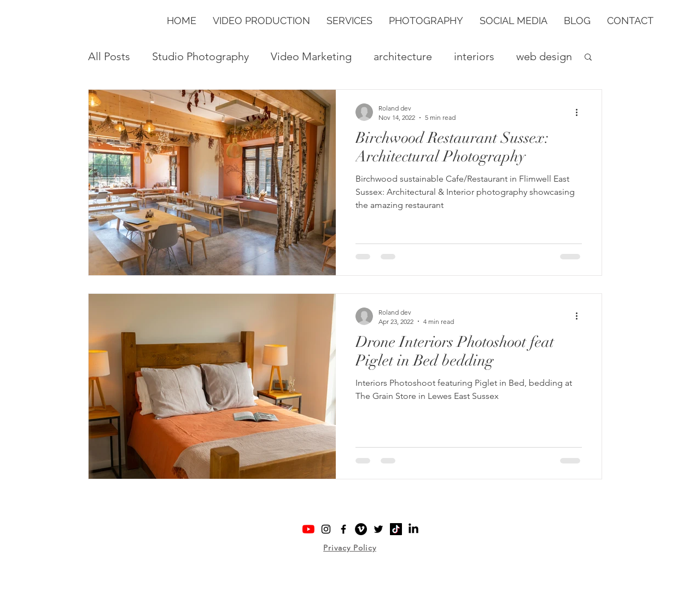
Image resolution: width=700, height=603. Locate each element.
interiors (474, 56)
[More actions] (580, 112)
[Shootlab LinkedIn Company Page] (413, 529)
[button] (349, 21)
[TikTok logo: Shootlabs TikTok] (396, 529)
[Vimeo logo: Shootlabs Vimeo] (361, 529)
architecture (403, 56)
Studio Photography (200, 56)
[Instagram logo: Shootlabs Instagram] (326, 529)
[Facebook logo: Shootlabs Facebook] (343, 529)
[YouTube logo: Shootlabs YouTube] (308, 529)
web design (544, 56)
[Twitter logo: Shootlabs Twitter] (378, 529)
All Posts (109, 56)
